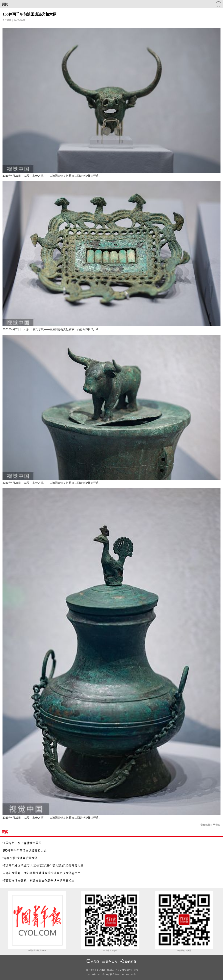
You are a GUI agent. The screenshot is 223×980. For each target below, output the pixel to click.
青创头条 (112, 962)
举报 (136, 970)
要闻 (5, 4)
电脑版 (95, 962)
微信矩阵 (131, 962)
